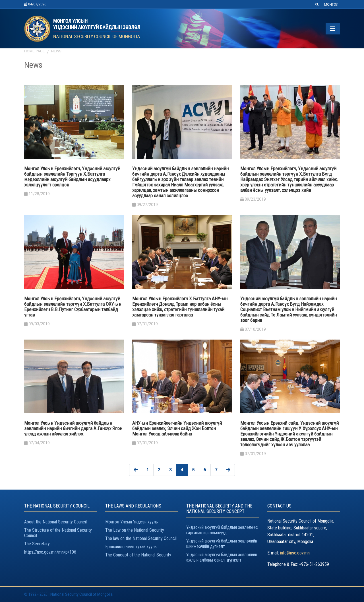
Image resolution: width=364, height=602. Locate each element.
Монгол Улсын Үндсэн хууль (132, 522)
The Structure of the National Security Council (58, 533)
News (56, 51)
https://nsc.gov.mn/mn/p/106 (50, 552)
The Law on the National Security (135, 530)
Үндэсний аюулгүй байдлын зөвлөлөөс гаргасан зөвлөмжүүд (222, 530)
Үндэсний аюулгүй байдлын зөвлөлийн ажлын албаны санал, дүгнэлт (222, 557)
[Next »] (228, 470)
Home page (34, 51)
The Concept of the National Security (138, 555)
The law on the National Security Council (141, 538)
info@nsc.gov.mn (295, 553)
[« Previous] (136, 470)
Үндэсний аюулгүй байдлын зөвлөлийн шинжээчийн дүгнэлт (222, 544)
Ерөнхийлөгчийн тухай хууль (131, 547)
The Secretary (37, 544)
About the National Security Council (55, 522)
